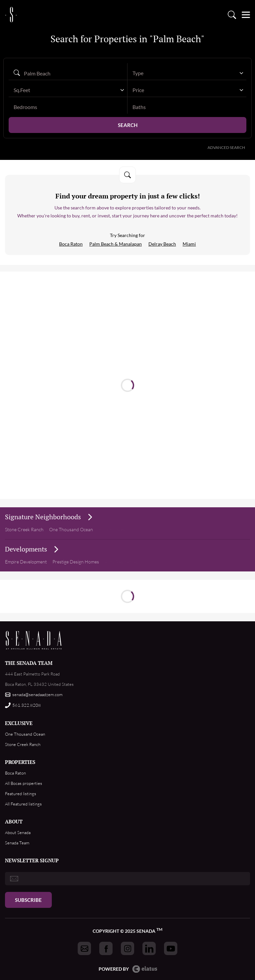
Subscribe (28, 900)
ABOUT (14, 821)
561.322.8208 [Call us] (27, 705)
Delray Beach (162, 244)
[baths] (187, 107)
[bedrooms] (68, 107)
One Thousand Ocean (25, 734)
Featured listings (21, 794)
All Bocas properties (24, 783)
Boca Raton (71, 244)
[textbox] (184, 73)
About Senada (18, 832)
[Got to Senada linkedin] (149, 948)
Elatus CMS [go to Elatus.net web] (145, 969)
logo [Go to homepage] (11, 12)
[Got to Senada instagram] (127, 948)
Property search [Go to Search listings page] (232, 12)
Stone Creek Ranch (24, 529)
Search (128, 125)
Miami (189, 244)
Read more (130, 375)
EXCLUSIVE (19, 723)
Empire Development (26, 562)
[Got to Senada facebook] (106, 948)
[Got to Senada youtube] (171, 948)
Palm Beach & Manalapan (116, 244)
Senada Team (17, 843)
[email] (127, 879)
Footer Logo (34, 640)
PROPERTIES (20, 762)
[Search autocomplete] (68, 73)
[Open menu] (246, 12)
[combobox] (187, 73)
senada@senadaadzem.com (37, 694)
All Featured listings (23, 804)
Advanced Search (226, 147)
